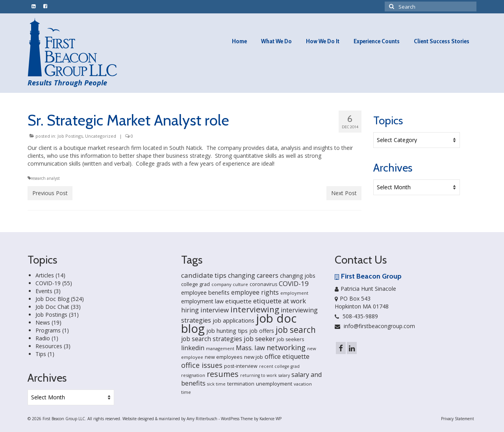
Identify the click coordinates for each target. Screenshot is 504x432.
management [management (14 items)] (220, 348)
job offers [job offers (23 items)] (262, 331)
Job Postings (70, 136)
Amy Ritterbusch (202, 419)
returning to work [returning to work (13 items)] (258, 375)
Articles (45, 275)
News (43, 322)
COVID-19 (48, 283)
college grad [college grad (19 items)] (195, 284)
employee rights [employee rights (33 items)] (255, 292)
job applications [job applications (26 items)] (233, 320)
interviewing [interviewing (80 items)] (255, 309)
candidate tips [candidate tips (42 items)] (204, 275)
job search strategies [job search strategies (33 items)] (212, 339)
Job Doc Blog (52, 299)
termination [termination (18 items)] (241, 384)
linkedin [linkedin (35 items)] (193, 348)
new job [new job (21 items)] (254, 357)
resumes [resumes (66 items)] (223, 374)
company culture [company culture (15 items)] (230, 284)
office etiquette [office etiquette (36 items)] (287, 356)
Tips (41, 354)
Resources (49, 346)
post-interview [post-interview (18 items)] (241, 366)
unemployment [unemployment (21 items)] (274, 384)
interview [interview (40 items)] (215, 310)
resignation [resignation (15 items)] (193, 375)
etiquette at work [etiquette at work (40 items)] (280, 301)
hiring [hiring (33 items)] (190, 310)
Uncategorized (101, 136)
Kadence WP (271, 419)
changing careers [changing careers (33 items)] (253, 275)
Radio (43, 338)
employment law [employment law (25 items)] (202, 301)
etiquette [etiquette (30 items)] (238, 301)
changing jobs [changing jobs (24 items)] (298, 276)
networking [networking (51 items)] (286, 347)
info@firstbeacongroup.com (375, 326)
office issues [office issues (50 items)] (202, 365)
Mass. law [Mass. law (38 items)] (250, 348)
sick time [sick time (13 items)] (216, 384)
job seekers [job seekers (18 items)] (290, 339)
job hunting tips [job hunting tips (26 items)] (227, 331)
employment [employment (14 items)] (294, 293)
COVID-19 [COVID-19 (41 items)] (294, 283)
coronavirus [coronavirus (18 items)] (263, 284)
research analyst (45, 178)
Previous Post (50, 193)
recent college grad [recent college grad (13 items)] (279, 366)
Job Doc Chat (52, 307)
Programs (48, 330)
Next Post (344, 193)
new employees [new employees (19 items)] (224, 357)
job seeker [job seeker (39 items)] (259, 339)
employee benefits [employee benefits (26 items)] (205, 293)
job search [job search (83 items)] (296, 330)
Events (44, 291)
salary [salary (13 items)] (284, 375)
